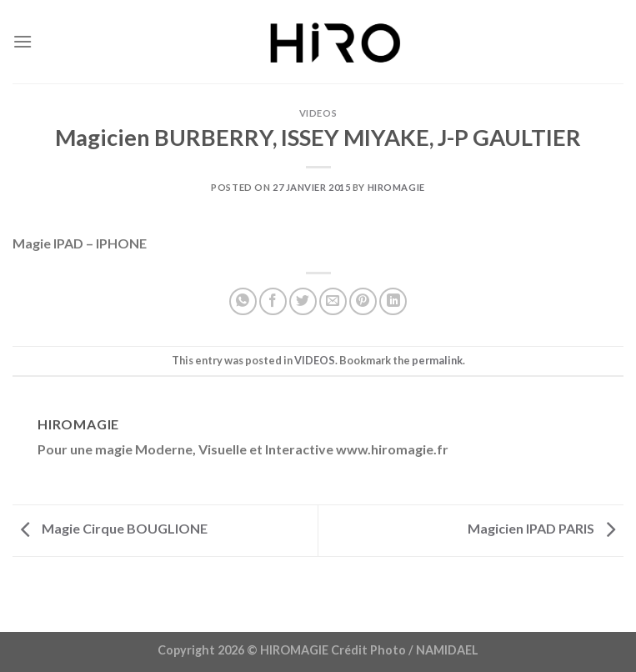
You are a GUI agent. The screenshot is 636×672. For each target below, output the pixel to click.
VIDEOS (318, 113)
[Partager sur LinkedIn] (393, 301)
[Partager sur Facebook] (273, 301)
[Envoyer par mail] (333, 301)
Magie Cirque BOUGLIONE (110, 528)
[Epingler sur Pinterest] (363, 301)
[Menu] (23, 41)
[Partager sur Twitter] (303, 301)
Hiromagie (396, 187)
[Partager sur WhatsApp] (243, 301)
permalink (437, 360)
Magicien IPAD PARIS (546, 528)
